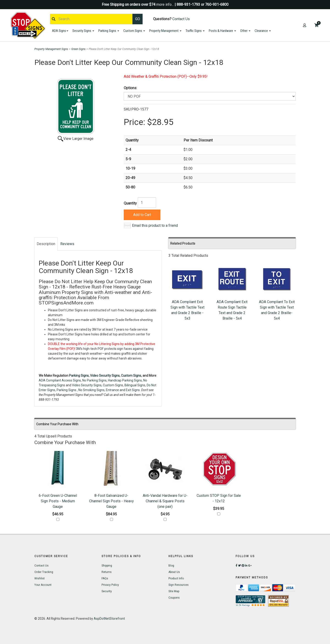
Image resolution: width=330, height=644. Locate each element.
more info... (165, 4)
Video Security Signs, (87, 385)
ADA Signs (60, 31)
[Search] (91, 19)
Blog (171, 566)
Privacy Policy (110, 585)
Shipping (107, 566)
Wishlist (40, 578)
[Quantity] (147, 203)
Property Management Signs (51, 49)
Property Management (165, 31)
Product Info (176, 578)
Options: (130, 88)
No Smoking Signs (91, 390)
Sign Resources (179, 585)
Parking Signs (109, 31)
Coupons (174, 598)
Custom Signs (134, 31)
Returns (107, 572)
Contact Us (181, 19)
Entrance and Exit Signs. (123, 390)
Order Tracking (44, 572)
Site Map (174, 591)
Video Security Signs (105, 376)
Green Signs (78, 49)
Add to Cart (142, 215)
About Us (174, 572)
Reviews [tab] (67, 244)
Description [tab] (46, 244)
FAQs (105, 578)
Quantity (130, 203)
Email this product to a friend (155, 225)
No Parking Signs (94, 380)
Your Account (43, 585)
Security (107, 591)
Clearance (263, 31)
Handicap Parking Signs (125, 380)
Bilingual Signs (135, 385)
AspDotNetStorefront (109, 619)
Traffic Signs (195, 31)
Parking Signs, (79, 376)
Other (245, 31)
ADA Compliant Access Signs (60, 380)
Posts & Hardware (222, 31)
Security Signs (83, 31)
